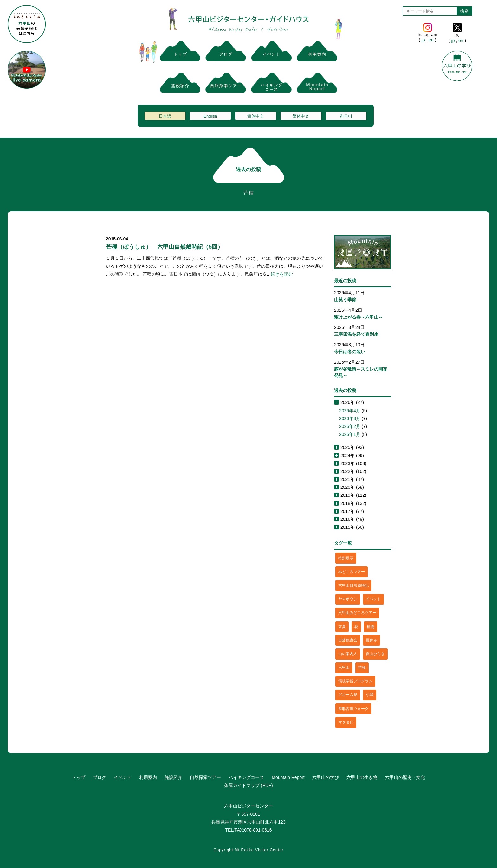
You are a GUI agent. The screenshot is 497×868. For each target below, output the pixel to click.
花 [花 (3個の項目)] (356, 627)
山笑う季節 (345, 300)
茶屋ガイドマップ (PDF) (248, 785)
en (431, 40)
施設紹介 (173, 777)
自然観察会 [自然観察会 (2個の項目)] (348, 640)
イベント (123, 777)
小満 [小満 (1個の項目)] (370, 695)
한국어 (346, 116)
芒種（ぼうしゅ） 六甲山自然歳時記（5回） (165, 247)
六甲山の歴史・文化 (405, 777)
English (210, 116)
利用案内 (148, 777)
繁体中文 (301, 116)
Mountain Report (288, 777)
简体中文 (255, 116)
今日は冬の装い (350, 352)
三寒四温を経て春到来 (356, 334)
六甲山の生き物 (362, 777)
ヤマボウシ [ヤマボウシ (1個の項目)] (348, 599)
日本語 (165, 116)
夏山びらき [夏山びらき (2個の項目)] (375, 654)
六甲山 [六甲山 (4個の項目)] (344, 667)
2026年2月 (350, 426)
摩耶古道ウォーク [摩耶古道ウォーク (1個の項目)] (353, 709)
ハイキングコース (246, 777)
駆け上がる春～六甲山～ (358, 317)
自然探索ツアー (205, 777)
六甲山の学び (326, 777)
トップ (79, 777)
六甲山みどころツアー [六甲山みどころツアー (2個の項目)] (357, 613)
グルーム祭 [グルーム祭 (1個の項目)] (348, 695)
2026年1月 (350, 434)
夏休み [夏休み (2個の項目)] (371, 640)
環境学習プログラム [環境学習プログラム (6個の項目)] (355, 681)
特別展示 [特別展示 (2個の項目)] (346, 558)
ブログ (100, 777)
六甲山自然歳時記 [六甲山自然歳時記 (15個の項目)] (353, 585)
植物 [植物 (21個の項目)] (371, 627)
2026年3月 (350, 418)
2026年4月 (350, 411)
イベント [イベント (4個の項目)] (373, 599)
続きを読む (282, 274)
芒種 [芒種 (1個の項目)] (362, 667)
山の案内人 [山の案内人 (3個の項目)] (348, 654)
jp (423, 40)
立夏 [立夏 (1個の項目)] (342, 627)
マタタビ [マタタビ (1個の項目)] (346, 722)
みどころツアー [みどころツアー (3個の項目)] (352, 572)
